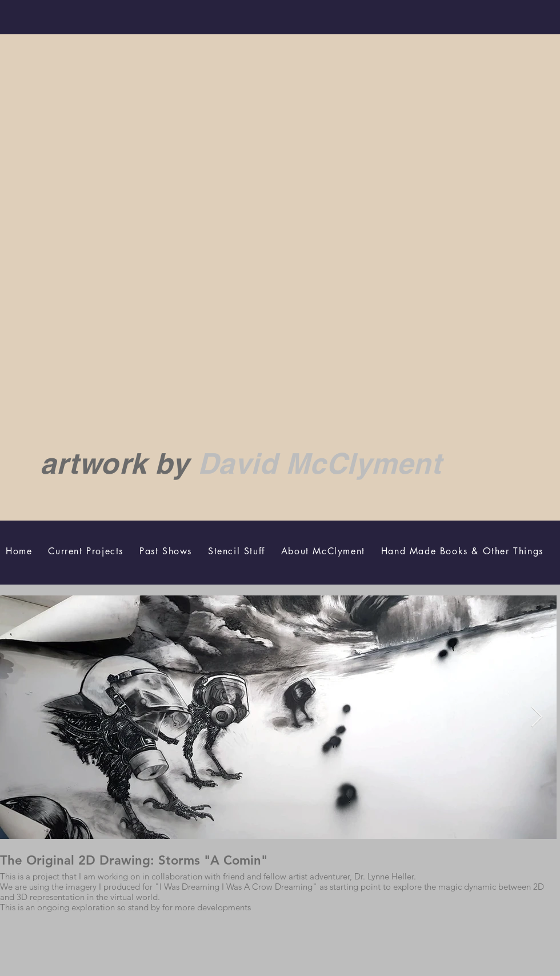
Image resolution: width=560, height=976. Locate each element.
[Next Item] (537, 717)
